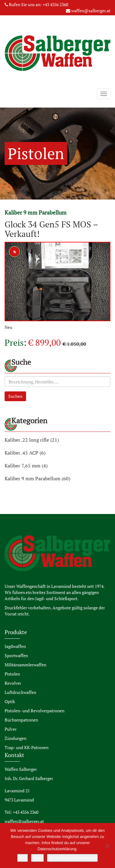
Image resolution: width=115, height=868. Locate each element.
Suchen (15, 396)
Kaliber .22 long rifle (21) (32, 440)
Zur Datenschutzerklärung (72, 858)
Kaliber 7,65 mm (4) (26, 466)
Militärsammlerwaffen (25, 665)
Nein (38, 858)
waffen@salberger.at (91, 11)
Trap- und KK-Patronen (27, 747)
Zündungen (15, 738)
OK (23, 858)
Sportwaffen (16, 655)
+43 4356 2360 (55, 4)
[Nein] (107, 846)
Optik (10, 701)
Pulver (11, 729)
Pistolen (12, 674)
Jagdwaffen (15, 646)
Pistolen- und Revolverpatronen (34, 711)
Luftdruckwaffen (20, 692)
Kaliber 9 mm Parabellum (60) (37, 478)
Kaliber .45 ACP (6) (25, 453)
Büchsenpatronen (21, 720)
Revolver (13, 683)
